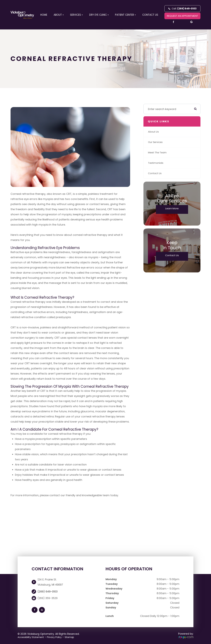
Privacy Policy (59, 637)
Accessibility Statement (33, 637)
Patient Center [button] (125, 15)
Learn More (172, 209)
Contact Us (150, 15)
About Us (154, 132)
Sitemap (76, 637)
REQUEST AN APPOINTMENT (182, 16)
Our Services (156, 142)
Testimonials (156, 163)
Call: (182, 9)
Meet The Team (158, 153)
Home (44, 15)
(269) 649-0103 (48, 592)
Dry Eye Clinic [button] (99, 15)
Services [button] (76, 15)
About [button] (59, 15)
